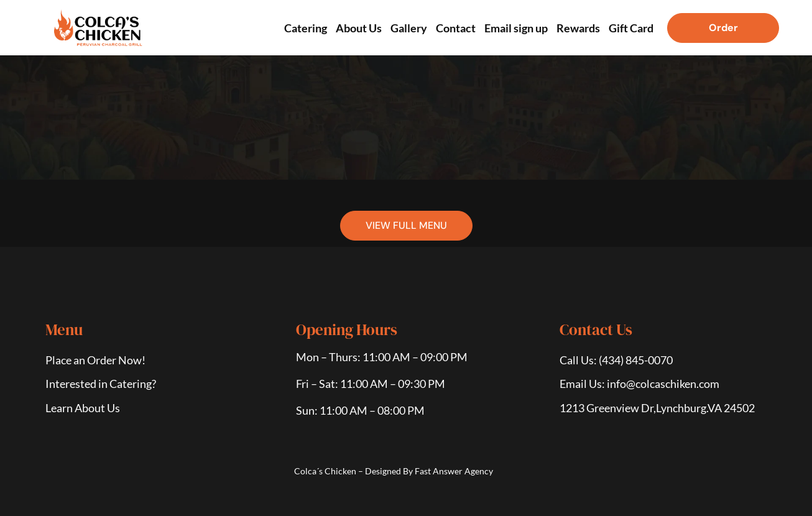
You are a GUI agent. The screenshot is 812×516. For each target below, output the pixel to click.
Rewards (578, 28)
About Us (359, 28)
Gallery (409, 28)
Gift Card (631, 28)
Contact (456, 28)
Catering (306, 28)
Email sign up (516, 28)
